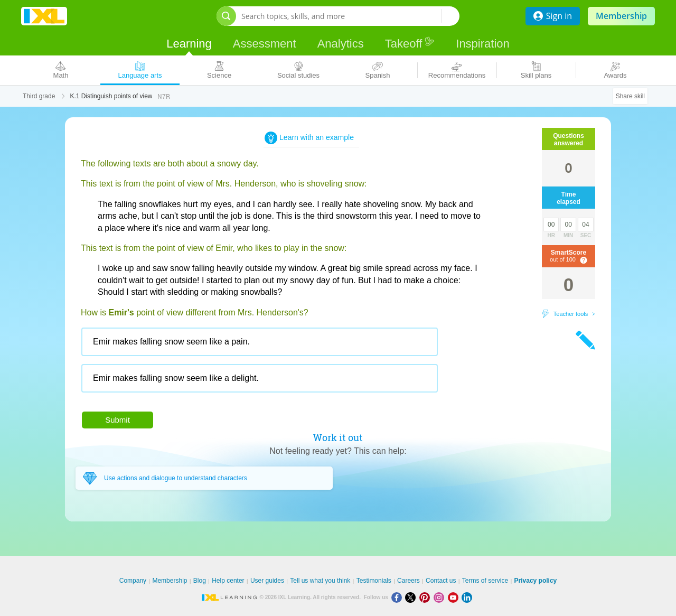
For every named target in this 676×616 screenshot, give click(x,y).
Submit (118, 420)
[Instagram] (441, 597)
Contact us (441, 581)
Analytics (341, 44)
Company (133, 581)
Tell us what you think (320, 581)
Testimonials (374, 581)
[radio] (260, 342)
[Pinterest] (426, 597)
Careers (409, 581)
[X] (412, 597)
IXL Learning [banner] (44, 16)
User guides (267, 581)
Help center (228, 581)
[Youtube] (455, 597)
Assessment (265, 44)
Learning (189, 44)
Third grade (39, 96)
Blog (200, 581)
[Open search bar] (226, 16)
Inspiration (483, 44)
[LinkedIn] (468, 597)
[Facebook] (398, 597)
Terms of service (485, 581)
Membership (621, 16)
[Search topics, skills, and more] (341, 16)
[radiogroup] (281, 364)
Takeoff (410, 43)
